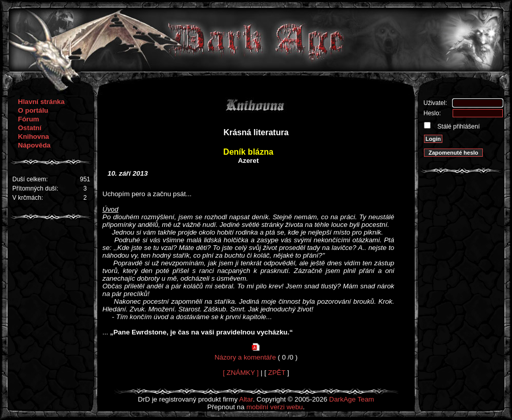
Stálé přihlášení (458, 127)
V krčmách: (28, 198)
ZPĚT (277, 373)
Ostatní (30, 128)
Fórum (28, 119)
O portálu (33, 110)
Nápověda (34, 145)
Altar (246, 399)
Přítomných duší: (35, 188)
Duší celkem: (30, 179)
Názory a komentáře (245, 357)
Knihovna (34, 136)
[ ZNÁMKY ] (241, 373)
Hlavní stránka (41, 102)
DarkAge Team (352, 399)
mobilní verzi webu (274, 407)
